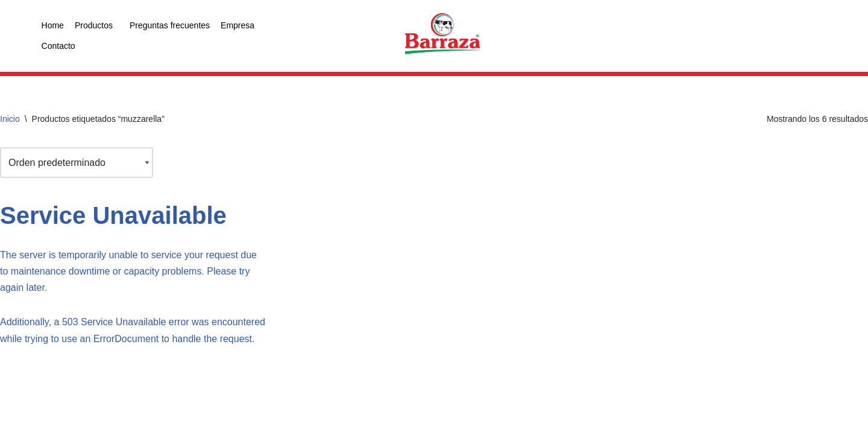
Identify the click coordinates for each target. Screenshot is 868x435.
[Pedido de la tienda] (77, 163)
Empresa (237, 25)
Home (53, 25)
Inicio (10, 119)
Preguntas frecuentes (170, 25)
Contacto (58, 46)
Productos (94, 25)
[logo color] (442, 34)
